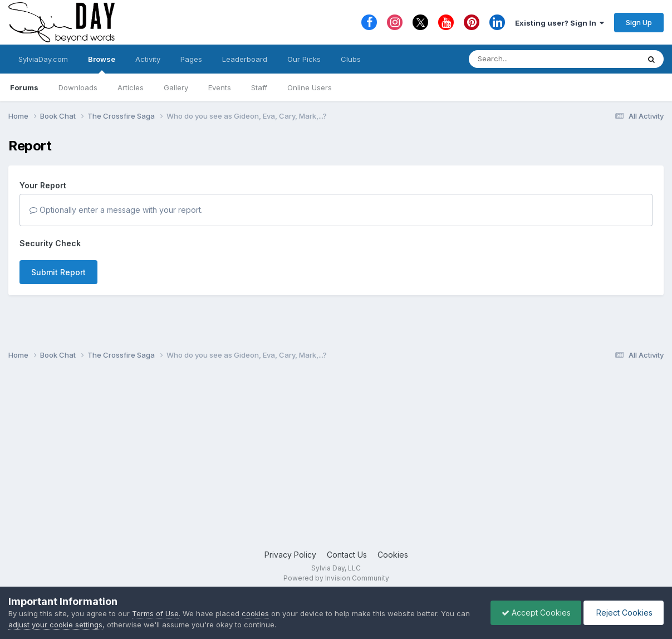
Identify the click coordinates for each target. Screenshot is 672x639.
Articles (131, 87)
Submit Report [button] (58, 272)
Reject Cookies (623, 613)
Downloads (78, 87)
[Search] (524, 59)
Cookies (393, 555)
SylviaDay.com (43, 59)
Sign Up (639, 22)
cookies (255, 613)
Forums (24, 87)
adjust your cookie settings (55, 625)
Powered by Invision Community (336, 578)
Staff (259, 87)
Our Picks (304, 59)
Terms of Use (155, 613)
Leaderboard (245, 59)
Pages (191, 59)
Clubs (351, 59)
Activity (148, 59)
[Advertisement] (336, 460)
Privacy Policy (290, 555)
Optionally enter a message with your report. (116, 210)
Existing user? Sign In (560, 23)
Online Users (310, 87)
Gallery (176, 87)
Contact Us (347, 555)
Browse (102, 64)
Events (220, 87)
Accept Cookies (533, 613)
